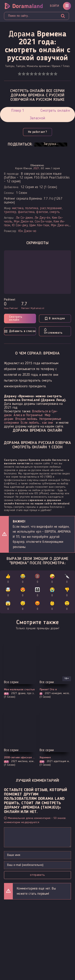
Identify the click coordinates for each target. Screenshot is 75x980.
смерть (55, 212)
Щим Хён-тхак (39, 225)
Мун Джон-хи (23, 222)
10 (55, 74)
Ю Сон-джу (20, 225)
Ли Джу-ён (42, 218)
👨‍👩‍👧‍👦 (37, 593)
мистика (18, 208)
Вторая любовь (26, 419)
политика (32, 208)
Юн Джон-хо (27, 231)
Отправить (37, 875)
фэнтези (42, 212)
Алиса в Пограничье (28, 415)
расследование (51, 208)
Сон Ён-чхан (43, 222)
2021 (36, 168)
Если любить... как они (37, 423)
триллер (10, 212)
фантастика (26, 212)
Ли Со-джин (24, 218)
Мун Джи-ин (60, 225)
